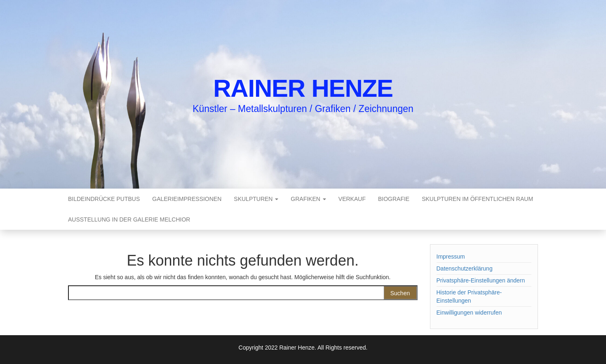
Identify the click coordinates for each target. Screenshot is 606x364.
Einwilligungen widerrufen (469, 313)
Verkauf (352, 199)
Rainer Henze (303, 88)
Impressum (451, 257)
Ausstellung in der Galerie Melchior (129, 219)
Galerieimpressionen (187, 199)
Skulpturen (256, 199)
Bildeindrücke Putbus (104, 199)
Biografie (394, 199)
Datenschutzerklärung (465, 268)
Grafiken (308, 199)
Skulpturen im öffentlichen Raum (477, 199)
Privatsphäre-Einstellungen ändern (481, 280)
